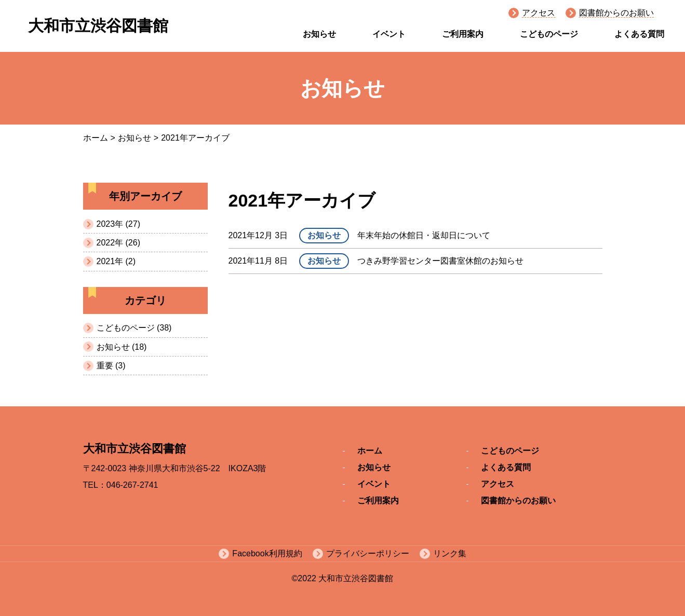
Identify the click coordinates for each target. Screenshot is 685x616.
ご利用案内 (463, 34)
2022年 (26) (119, 243)
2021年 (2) (116, 261)
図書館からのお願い (616, 13)
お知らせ (319, 34)
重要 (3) (111, 366)
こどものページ (549, 34)
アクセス (539, 13)
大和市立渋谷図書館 (98, 26)
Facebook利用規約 (267, 553)
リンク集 (450, 553)
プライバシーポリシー (368, 553)
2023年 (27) (119, 224)
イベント (389, 34)
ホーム (96, 138)
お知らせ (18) (122, 347)
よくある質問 (639, 34)
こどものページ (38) (134, 328)
